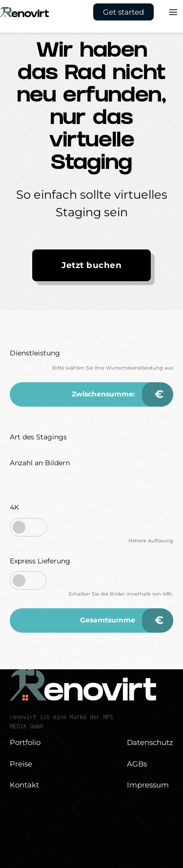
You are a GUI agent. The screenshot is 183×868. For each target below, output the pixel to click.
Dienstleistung (35, 353)
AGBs (137, 764)
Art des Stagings (38, 437)
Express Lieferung (40, 561)
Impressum (148, 785)
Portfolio (25, 742)
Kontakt (24, 785)
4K (14, 507)
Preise (21, 764)
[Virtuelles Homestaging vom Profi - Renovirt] (24, 11)
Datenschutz (150, 742)
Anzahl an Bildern (40, 463)
